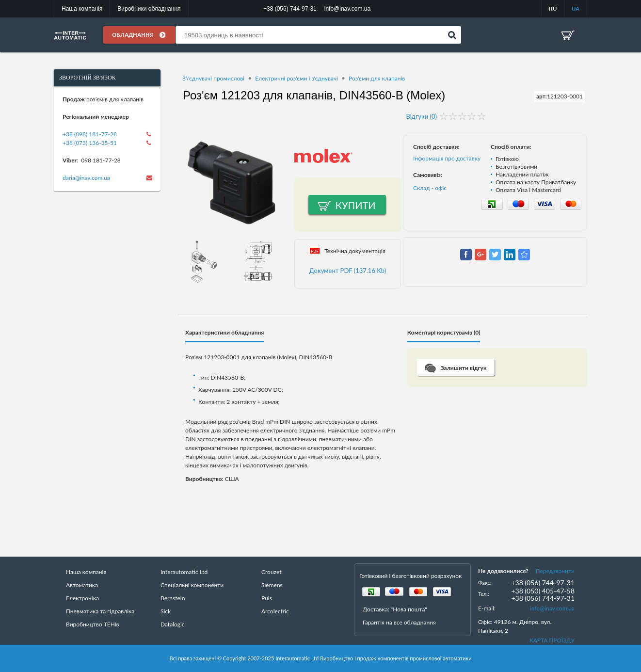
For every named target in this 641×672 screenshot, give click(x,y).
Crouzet (272, 572)
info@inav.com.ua (552, 608)
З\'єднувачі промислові (213, 78)
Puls (267, 598)
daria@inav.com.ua (86, 178)
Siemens (272, 585)
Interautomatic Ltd (184, 572)
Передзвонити (555, 571)
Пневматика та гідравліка (100, 611)
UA (576, 8)
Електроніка (82, 598)
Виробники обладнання (149, 9)
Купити (356, 205)
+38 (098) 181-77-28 (90, 134)
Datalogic (173, 624)
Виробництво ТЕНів (93, 624)
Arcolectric (275, 611)
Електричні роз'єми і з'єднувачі (296, 78)
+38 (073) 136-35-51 (90, 143)
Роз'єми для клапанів (377, 78)
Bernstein (173, 598)
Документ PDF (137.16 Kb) (348, 271)
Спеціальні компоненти (192, 585)
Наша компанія (82, 9)
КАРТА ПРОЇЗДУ (552, 640)
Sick (166, 611)
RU (553, 8)
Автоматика (82, 585)
